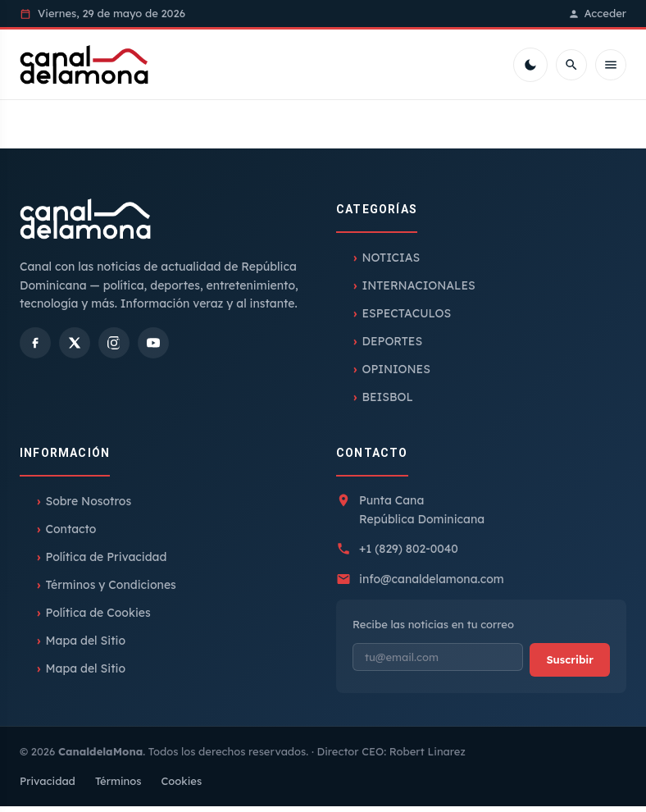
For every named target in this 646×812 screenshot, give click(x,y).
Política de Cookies (98, 618)
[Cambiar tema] (530, 67)
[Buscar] (571, 67)
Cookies (181, 787)
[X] (75, 349)
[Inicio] (93, 67)
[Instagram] (114, 349)
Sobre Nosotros (88, 507)
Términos (118, 787)
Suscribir (570, 664)
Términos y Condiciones (110, 591)
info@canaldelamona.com (432, 584)
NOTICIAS (391, 263)
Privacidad (48, 787)
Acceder (597, 13)
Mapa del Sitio (85, 646)
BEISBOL (387, 403)
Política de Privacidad (106, 563)
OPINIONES (396, 375)
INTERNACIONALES (418, 291)
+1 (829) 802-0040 (409, 554)
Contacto (71, 535)
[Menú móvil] (611, 67)
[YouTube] (153, 349)
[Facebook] (35, 349)
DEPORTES (392, 347)
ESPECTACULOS (406, 319)
